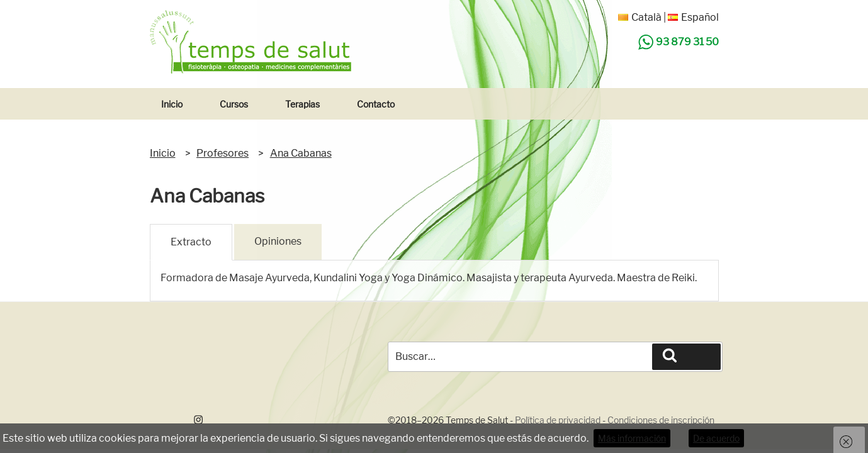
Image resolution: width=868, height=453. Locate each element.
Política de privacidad (558, 420)
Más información (632, 438)
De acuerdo (716, 438)
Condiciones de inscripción (661, 420)
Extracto (191, 242)
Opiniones (278, 241)
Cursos (234, 104)
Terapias (302, 104)
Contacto (376, 104)
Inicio (172, 104)
